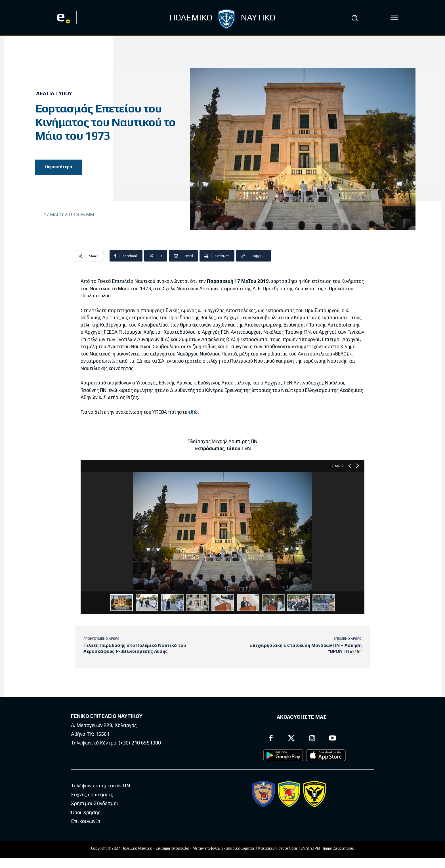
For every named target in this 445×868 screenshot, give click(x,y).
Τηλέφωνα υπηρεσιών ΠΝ (101, 786)
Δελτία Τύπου (54, 93)
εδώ (193, 412)
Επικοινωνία (86, 821)
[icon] (394, 18)
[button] (354, 18)
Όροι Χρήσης (86, 812)
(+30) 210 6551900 (140, 743)
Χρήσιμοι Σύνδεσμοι (95, 803)
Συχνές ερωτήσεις (92, 795)
